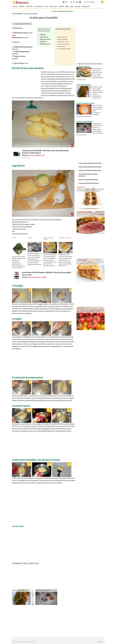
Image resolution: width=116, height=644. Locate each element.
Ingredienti (18, 166)
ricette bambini (17, 14)
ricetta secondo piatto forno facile (88, 179)
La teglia (17, 319)
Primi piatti (30, 6)
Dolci (47, 6)
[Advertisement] (32, 11)
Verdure (61, 6)
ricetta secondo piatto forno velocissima (90, 163)
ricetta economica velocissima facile (89, 183)
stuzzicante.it (62, 11)
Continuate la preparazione (28, 377)
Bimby (67, 6)
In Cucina (78, 6)
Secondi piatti (39, 6)
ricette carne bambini (43, 590)
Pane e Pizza (53, 6)
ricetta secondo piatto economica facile (90, 170)
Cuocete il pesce (21, 406)
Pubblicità (100, 642)
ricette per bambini (19, 590)
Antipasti (22, 6)
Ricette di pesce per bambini (28, 68)
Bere (72, 6)
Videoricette (86, 6)
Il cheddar (18, 286)
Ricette (15, 6)
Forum (65, 2)
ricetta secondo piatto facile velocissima (90, 167)
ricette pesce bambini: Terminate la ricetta (36, 460)
